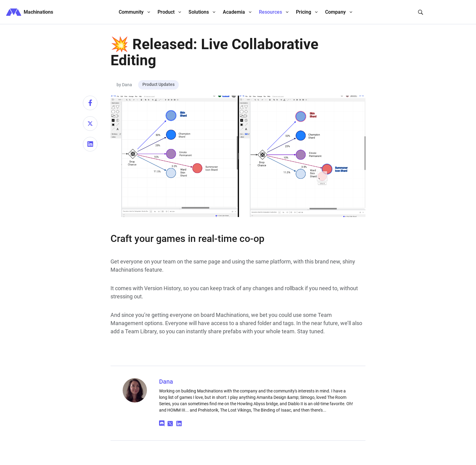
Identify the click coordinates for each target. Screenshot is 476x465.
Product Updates (158, 84)
